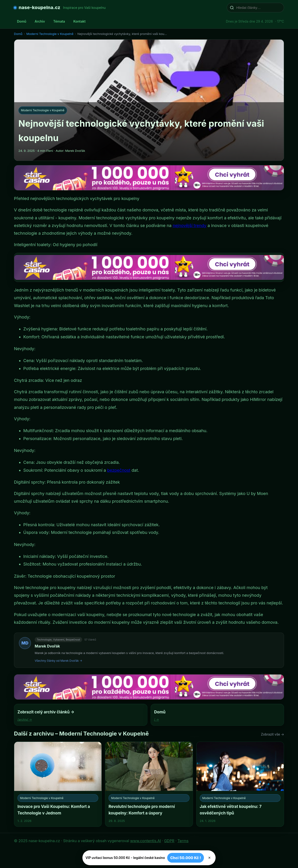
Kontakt (79, 21)
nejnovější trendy (190, 225)
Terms (183, 841)
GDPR (169, 841)
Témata (59, 21)
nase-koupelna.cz (39, 7)
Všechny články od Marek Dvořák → (58, 661)
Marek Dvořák (47, 646)
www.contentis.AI (146, 841)
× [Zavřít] (209, 858)
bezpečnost (119, 470)
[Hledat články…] (258, 8)
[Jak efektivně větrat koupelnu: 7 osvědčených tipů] (240, 784)
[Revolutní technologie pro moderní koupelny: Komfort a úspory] (149, 784)
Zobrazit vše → (273, 734)
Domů (22, 21)
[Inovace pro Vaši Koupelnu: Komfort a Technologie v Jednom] (58, 784)
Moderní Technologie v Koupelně (50, 34)
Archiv (40, 21)
